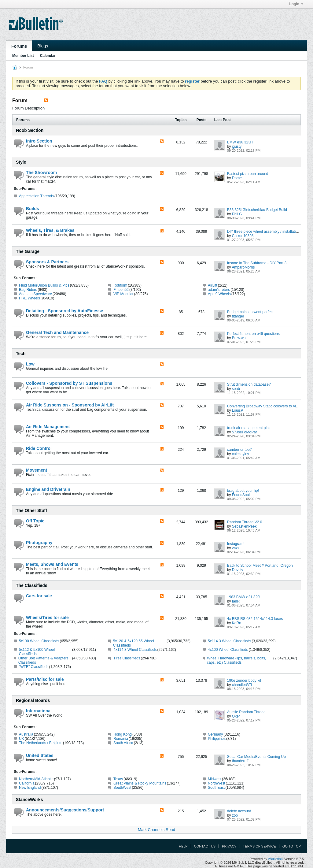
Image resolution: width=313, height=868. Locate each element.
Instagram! (236, 544)
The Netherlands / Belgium (41, 743)
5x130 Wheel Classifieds (39, 641)
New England (30, 788)
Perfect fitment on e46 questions (253, 334)
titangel (238, 316)
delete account (239, 811)
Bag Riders (28, 290)
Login (296, 4)
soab (236, 389)
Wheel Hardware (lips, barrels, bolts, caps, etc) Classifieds (236, 660)
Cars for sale (39, 596)
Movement (37, 470)
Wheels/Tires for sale (47, 618)
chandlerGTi (242, 685)
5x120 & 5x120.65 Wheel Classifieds (134, 643)
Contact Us (205, 846)
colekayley (241, 454)
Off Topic (35, 521)
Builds (33, 209)
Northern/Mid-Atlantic (36, 779)
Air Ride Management (48, 427)
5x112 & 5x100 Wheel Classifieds (37, 652)
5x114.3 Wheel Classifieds (229, 641)
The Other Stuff (31, 510)
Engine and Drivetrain (48, 489)
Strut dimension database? (249, 384)
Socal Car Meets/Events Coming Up (256, 757)
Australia (26, 734)
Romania (121, 739)
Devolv (238, 570)
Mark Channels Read (156, 830)
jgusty (237, 147)
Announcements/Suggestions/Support (65, 810)
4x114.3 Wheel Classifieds (135, 650)
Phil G (237, 214)
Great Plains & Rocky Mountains (140, 783)
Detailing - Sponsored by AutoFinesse (64, 311)
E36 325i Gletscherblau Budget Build (257, 210)
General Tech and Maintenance (57, 332)
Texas (118, 779)
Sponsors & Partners (47, 262)
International (39, 711)
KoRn (237, 623)
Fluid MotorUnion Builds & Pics (44, 285)
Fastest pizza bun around (248, 174)
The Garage (28, 251)
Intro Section (39, 141)
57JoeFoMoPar (245, 432)
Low (30, 364)
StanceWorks (29, 799)
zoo (235, 815)
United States (40, 755)
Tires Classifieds (127, 658)
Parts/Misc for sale (45, 679)
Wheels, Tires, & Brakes (50, 230)
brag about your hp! (243, 491)
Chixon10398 (243, 236)
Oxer (236, 716)
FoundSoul (241, 495)
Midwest (215, 779)
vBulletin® (276, 859)
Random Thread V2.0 (245, 522)
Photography (39, 543)
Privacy (229, 846)
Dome (237, 178)
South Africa (123, 743)
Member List (23, 56)
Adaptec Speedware (35, 294)
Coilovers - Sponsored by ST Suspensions (69, 383)
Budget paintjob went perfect (250, 312)
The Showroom (41, 172)
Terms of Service (260, 846)
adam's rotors (219, 290)
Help (183, 846)
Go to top (292, 846)
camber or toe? (239, 450)
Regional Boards (33, 700)
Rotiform (120, 285)
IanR (236, 601)
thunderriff (240, 761)
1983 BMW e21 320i (244, 597)
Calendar (48, 56)
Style (21, 162)
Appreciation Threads (36, 196)
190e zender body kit (244, 681)
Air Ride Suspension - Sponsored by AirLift (70, 405)
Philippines (217, 739)
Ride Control (39, 448)
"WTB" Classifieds (34, 667)
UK (22, 739)
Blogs (43, 46)
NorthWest (216, 783)
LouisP (238, 410)
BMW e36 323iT (240, 142)
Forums (19, 46)
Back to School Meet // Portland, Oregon (260, 566)
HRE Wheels (29, 298)
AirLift (213, 285)
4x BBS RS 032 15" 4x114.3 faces (255, 619)
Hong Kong (123, 734)
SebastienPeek (244, 526)
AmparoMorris (243, 267)
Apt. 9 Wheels (219, 294)
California (27, 783)
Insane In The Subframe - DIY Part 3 (257, 263)
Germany (215, 734)
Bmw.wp (239, 338)
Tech (21, 354)
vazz (236, 548)
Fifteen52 (121, 290)
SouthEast (216, 788)
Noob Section (30, 130)
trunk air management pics (249, 428)
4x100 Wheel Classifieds (228, 650)
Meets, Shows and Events (52, 564)
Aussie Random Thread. (247, 712)
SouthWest (122, 788)
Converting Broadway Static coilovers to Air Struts (267, 406)
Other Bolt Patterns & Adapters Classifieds (43, 660)
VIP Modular (123, 294)
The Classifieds (32, 585)
